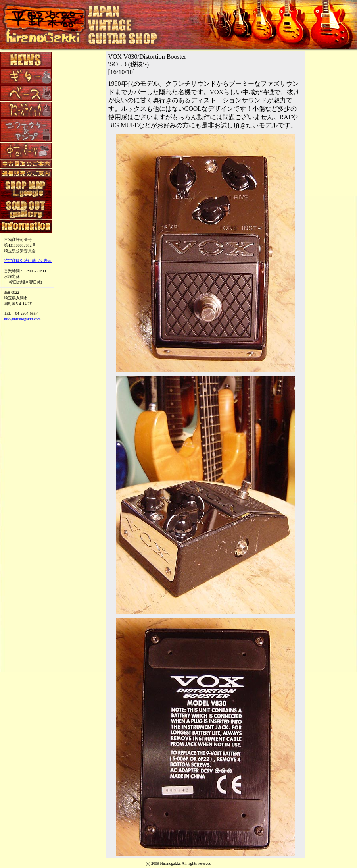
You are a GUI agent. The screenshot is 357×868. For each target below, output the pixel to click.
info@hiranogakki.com (22, 319)
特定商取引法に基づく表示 (28, 261)
